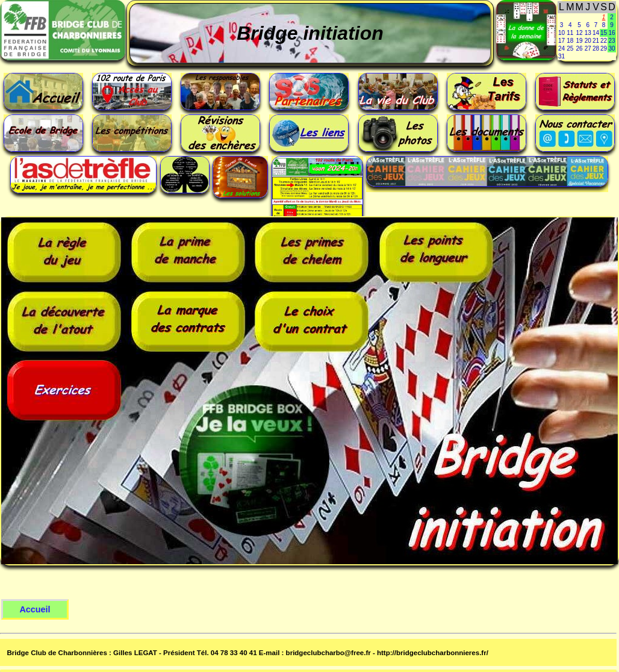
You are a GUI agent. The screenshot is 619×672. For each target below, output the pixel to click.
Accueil (35, 609)
